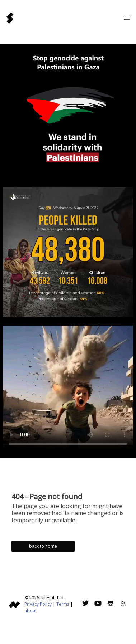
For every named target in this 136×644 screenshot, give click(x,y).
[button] (127, 18)
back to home (43, 546)
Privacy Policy (38, 604)
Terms (63, 604)
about (31, 611)
